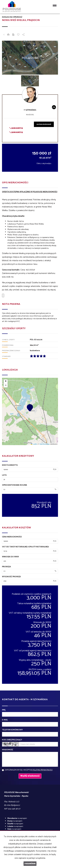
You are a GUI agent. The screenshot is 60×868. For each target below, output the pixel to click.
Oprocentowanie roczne (15, 485)
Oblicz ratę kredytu (44, 164)
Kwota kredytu (10, 465)
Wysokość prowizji (11, 577)
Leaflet (34, 444)
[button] (6, 58)
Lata (4, 475)
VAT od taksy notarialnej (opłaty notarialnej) (25, 547)
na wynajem (17, 818)
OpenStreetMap (45, 444)
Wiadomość (8, 750)
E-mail (5, 720)
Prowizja (6, 567)
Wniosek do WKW (10, 557)
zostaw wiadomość (44, 124)
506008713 (16, 128)
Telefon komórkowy (12, 730)
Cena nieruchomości (12, 537)
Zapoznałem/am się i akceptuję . (29, 770)
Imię (4, 710)
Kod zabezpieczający (12, 740)
